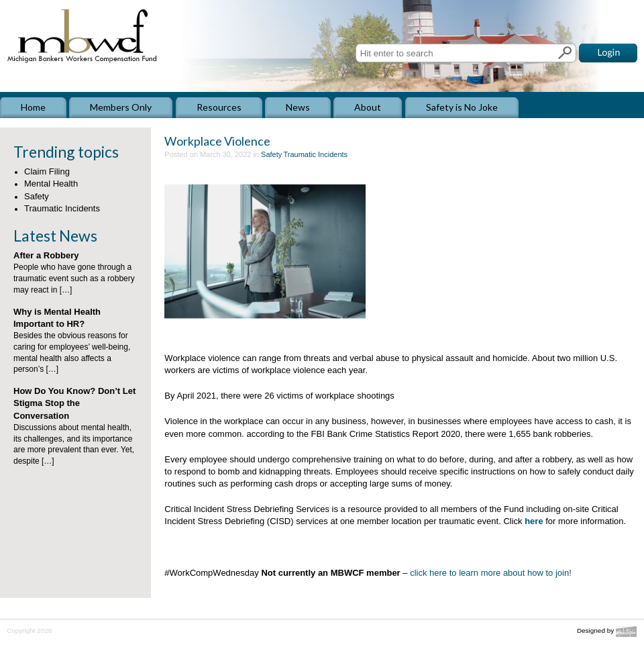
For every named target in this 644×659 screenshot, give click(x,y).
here (534, 521)
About (368, 107)
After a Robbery (46, 255)
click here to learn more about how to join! (491, 573)
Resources (219, 107)
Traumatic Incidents (62, 208)
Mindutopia (627, 632)
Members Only (121, 107)
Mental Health (51, 184)
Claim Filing (47, 171)
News (298, 107)
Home (33, 107)
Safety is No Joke (462, 107)
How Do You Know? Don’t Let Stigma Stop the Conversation (74, 403)
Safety (37, 196)
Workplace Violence (217, 141)
